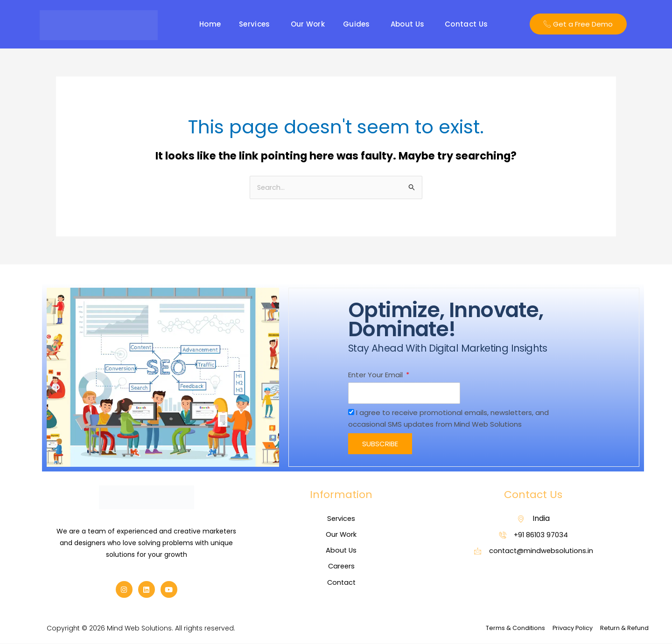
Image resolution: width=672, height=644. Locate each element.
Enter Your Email (376, 375)
